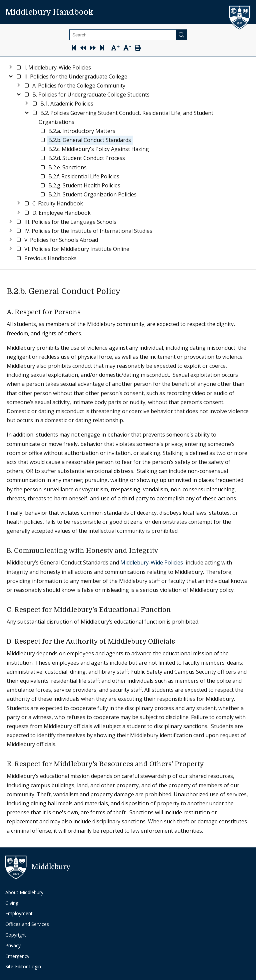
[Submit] (181, 35)
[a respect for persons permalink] (84, 312)
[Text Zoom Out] (127, 47)
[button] (58, 68)
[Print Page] (138, 49)
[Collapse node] (11, 75)
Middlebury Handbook (49, 12)
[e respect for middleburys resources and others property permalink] (208, 764)
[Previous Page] (83, 49)
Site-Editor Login (23, 966)
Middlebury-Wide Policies (152, 562)
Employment (19, 913)
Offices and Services (27, 924)
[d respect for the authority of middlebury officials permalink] (179, 642)
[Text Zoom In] (115, 48)
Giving (12, 903)
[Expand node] (11, 66)
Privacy (13, 945)
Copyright (16, 935)
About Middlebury (24, 892)
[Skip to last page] (102, 49)
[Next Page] (93, 49)
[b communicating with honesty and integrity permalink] (162, 551)
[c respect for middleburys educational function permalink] (175, 610)
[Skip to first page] (74, 49)
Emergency (17, 956)
